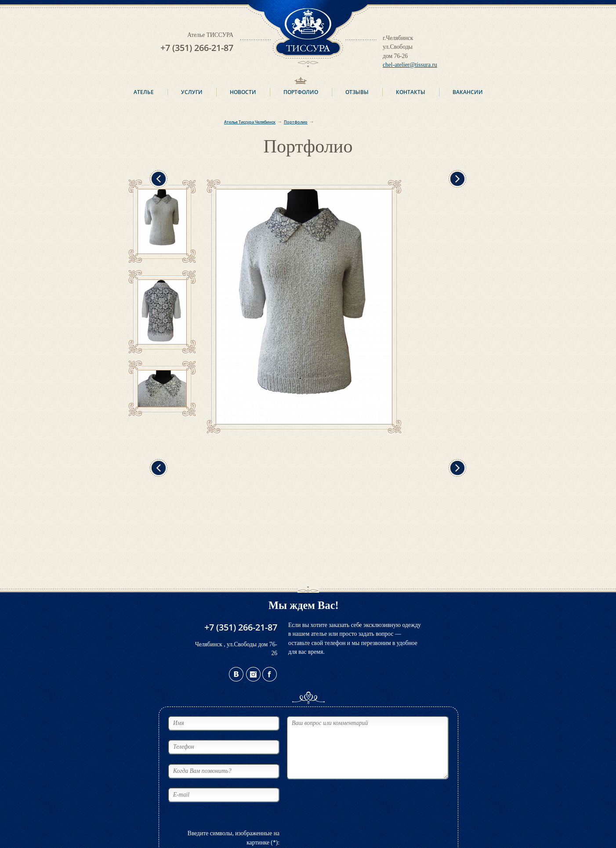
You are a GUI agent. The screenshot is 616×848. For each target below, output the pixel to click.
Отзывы (357, 92)
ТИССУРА (308, 34)
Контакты (411, 92)
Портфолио (301, 92)
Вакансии (468, 92)
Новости (243, 92)
